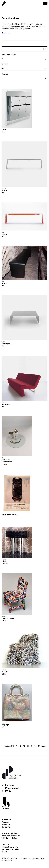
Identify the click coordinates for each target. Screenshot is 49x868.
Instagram (6, 825)
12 (20, 746)
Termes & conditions (10, 847)
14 (28, 746)
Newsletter (6, 827)
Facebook (6, 822)
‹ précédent (7, 746)
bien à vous (40, 858)
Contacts (5, 845)
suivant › (44, 746)
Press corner (12, 788)
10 (13, 746)
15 (32, 746)
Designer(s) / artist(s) (9, 55)
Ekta (12, 861)
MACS (8, 791)
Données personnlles (10, 849)
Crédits (5, 852)
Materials (5, 74)
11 (17, 746)
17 (39, 746)
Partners (10, 785)
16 (35, 746)
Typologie (5, 64)
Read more (6, 33)
